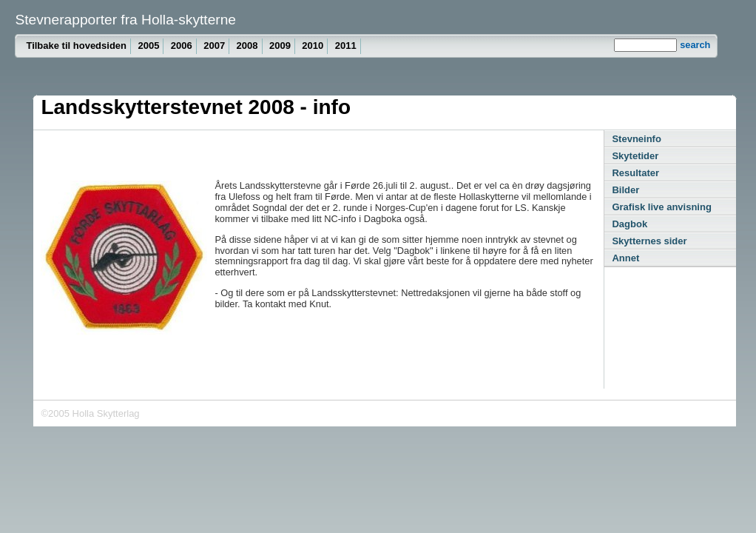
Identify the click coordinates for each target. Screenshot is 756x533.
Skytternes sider (649, 241)
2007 (214, 46)
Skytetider (635, 156)
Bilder (625, 190)
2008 (247, 46)
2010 (313, 46)
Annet (625, 258)
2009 (280, 46)
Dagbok (630, 224)
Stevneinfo (636, 139)
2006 (182, 46)
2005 (148, 46)
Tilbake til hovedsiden (76, 46)
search (695, 45)
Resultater (635, 173)
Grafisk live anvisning (661, 207)
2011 (346, 46)
